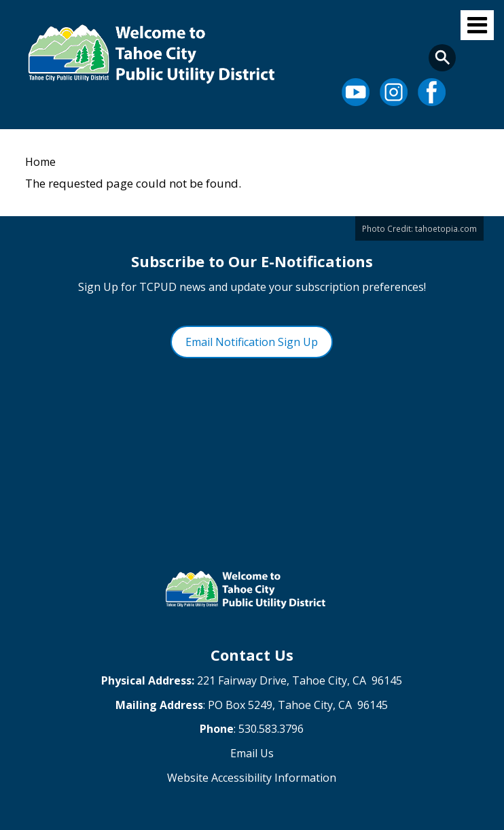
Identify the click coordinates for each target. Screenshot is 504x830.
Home (40, 162)
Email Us (252, 753)
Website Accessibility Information (252, 778)
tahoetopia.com (446, 228)
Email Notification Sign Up (252, 342)
